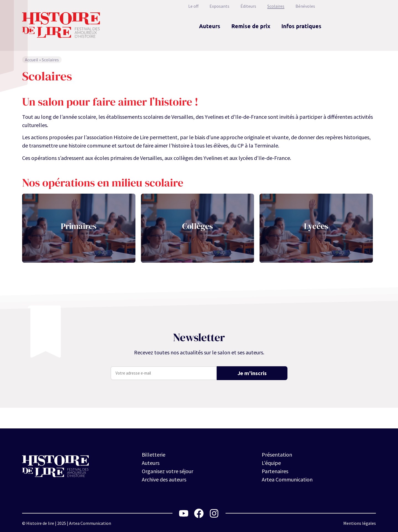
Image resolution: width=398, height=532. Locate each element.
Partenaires (275, 471)
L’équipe (271, 463)
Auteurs (210, 26)
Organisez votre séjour (167, 471)
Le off (193, 6)
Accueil (32, 60)
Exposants (219, 6)
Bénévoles (305, 6)
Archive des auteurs (164, 479)
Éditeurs (248, 6)
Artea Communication (287, 479)
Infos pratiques (301, 26)
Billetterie (154, 455)
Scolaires (276, 6)
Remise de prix (251, 26)
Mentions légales (360, 523)
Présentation (277, 455)
